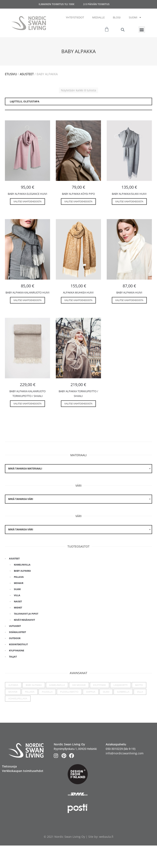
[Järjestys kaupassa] (78, 101)
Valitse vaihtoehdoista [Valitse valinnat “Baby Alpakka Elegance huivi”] (27, 201)
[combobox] (78, 469)
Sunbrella (123, 692)
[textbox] (78, 469)
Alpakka (13, 685)
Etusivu (11, 74)
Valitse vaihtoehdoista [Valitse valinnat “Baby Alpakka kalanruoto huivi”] (27, 300)
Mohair (19, 583)
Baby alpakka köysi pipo (78, 194)
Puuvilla (47, 692)
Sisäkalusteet (17, 632)
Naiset (18, 601)
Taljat (13, 657)
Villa (17, 595)
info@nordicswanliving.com (125, 753)
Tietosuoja (9, 766)
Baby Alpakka (22, 571)
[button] (142, 30)
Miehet (18, 608)
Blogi (117, 17)
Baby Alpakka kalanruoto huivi (27, 292)
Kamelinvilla (22, 565)
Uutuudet (15, 626)
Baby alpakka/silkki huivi (129, 194)
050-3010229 (114, 749)
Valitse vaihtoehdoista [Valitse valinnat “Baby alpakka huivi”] (129, 300)
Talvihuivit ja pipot (26, 614)
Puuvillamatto (69, 692)
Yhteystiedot (75, 17)
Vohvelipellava (18, 698)
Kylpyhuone (17, 650)
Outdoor (15, 638)
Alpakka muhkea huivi (78, 292)
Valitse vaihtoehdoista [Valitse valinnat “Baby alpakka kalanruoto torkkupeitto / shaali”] (27, 404)
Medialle (98, 17)
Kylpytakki (100, 685)
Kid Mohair (79, 685)
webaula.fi (106, 837)
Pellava (19, 577)
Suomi (135, 17)
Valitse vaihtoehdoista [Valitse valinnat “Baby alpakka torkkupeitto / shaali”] (78, 404)
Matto (139, 685)
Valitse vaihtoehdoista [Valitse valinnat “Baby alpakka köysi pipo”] (78, 201)
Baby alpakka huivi (129, 292)
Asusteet (27, 74)
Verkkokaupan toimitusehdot (23, 771)
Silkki (17, 589)
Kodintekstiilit (18, 644)
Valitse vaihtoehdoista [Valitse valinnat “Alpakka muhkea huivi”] (78, 300)
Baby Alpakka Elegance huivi (27, 194)
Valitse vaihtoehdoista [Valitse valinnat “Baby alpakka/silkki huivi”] (129, 201)
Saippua (91, 692)
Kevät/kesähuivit (24, 620)
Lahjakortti (121, 685)
